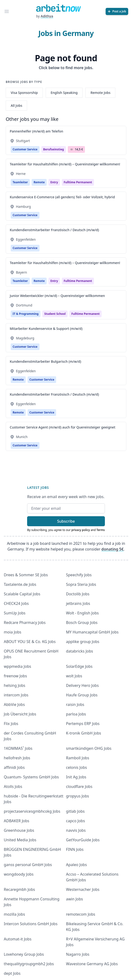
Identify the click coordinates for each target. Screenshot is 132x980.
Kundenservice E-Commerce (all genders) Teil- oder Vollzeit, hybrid (62, 197)
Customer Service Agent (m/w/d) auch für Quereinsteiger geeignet (63, 427)
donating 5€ (112, 549)
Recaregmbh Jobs (19, 889)
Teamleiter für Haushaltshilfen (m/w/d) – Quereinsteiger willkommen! (65, 164)
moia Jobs (12, 632)
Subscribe (66, 521)
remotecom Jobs (81, 914)
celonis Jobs (77, 767)
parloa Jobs (76, 714)
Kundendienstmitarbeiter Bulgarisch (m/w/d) (45, 361)
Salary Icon (72, 149)
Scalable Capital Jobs (22, 594)
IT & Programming (26, 314)
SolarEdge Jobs (79, 666)
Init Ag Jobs (76, 777)
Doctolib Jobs (78, 594)
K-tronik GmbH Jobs (84, 733)
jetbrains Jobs (78, 603)
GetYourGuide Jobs (83, 840)
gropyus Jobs (78, 796)
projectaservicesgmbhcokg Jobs (32, 811)
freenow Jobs (15, 676)
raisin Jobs (75, 704)
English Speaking (64, 93)
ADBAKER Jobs (17, 821)
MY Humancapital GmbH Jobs (92, 632)
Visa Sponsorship (24, 93)
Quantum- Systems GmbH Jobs (31, 777)
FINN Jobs (75, 849)
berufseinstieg (54, 149)
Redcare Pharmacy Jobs (25, 623)
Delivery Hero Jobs (83, 685)
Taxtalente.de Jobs (20, 584)
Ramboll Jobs (78, 758)
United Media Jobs (20, 840)
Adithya (47, 16)
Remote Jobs (100, 93)
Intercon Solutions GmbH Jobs (31, 924)
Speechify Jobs (79, 575)
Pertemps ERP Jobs (83, 724)
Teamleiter (20, 182)
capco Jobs (76, 821)
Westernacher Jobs (83, 889)
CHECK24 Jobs (16, 603)
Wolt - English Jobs (83, 613)
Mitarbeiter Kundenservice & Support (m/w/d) (46, 329)
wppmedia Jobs (17, 666)
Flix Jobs (11, 724)
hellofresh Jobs (17, 758)
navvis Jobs (76, 830)
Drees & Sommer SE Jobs (26, 575)
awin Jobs (75, 899)
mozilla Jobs (14, 914)
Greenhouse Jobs (19, 830)
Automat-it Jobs (18, 939)
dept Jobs (12, 973)
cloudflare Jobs (79, 786)
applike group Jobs (83, 642)
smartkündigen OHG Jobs (89, 748)
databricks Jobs (80, 651)
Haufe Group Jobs (82, 695)
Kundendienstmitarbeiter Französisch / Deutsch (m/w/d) (54, 230)
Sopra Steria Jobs (81, 584)
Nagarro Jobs (78, 954)
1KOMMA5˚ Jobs (18, 748)
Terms (101, 530)
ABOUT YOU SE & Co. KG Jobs (30, 642)
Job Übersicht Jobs (20, 714)
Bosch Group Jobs (82, 623)
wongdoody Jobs (19, 874)
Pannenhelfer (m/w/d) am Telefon (36, 131)
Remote (39, 182)
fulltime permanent (78, 182)
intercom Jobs (16, 695)
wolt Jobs (74, 676)
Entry (54, 182)
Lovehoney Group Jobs (24, 954)
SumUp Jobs (15, 613)
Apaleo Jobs (77, 865)
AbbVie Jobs (14, 704)
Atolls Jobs (13, 786)
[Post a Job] (117, 11)
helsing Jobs (15, 685)
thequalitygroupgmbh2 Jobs (29, 964)
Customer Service (25, 149)
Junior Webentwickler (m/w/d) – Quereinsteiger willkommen (57, 296)
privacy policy (81, 530)
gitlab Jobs (75, 811)
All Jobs (16, 105)
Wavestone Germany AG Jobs (92, 964)
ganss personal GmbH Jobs (28, 865)
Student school (55, 314)
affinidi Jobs (14, 767)
